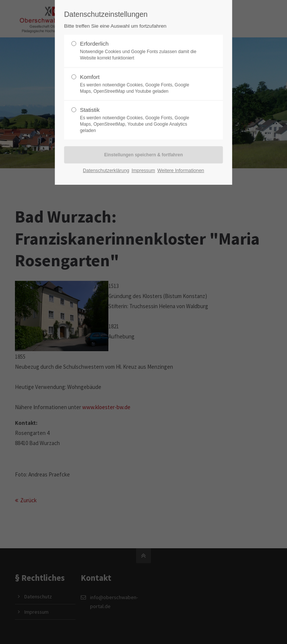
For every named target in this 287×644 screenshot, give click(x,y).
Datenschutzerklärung (106, 170)
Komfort (141, 84)
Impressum (143, 170)
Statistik (141, 120)
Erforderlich (141, 51)
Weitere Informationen (181, 170)
